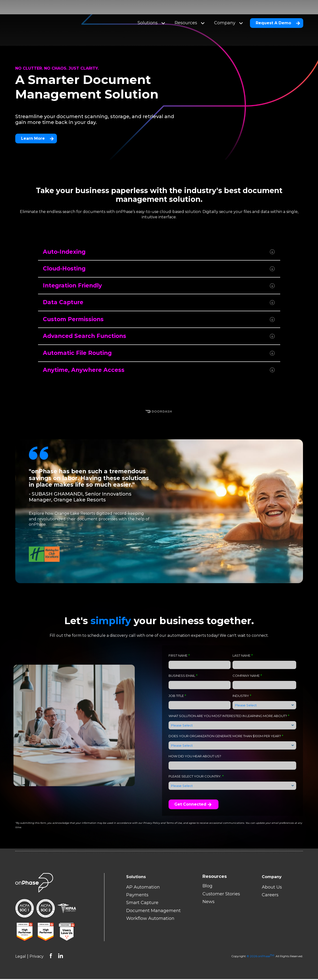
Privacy (37, 958)
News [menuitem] (209, 903)
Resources (190, 16)
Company (228, 16)
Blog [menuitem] (207, 887)
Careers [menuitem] (270, 896)
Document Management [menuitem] (153, 912)
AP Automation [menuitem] (143, 888)
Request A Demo (278, 16)
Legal (21, 958)
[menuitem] (221, 878)
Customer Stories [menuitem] (221, 895)
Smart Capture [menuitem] (142, 904)
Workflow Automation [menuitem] (150, 920)
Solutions (151, 16)
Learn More (37, 131)
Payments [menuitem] (137, 896)
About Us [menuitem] (272, 888)
